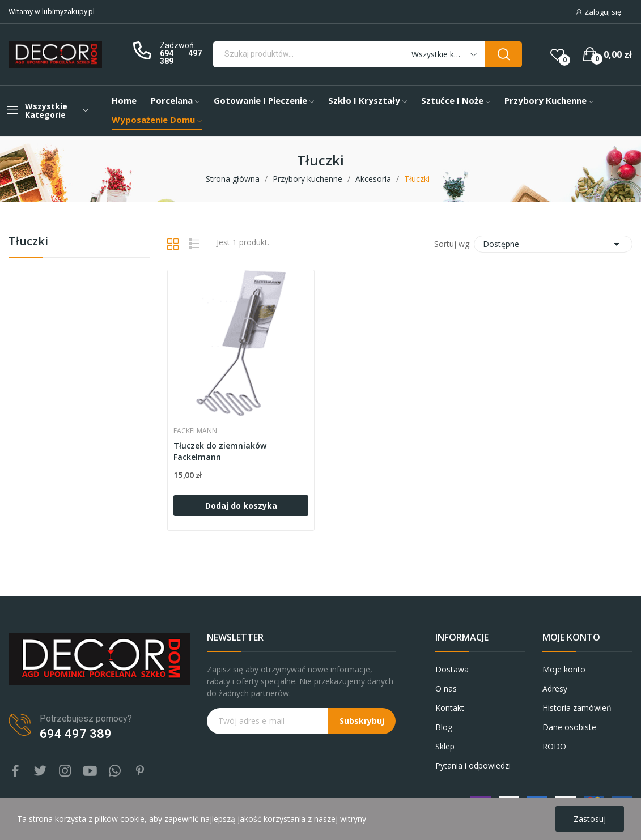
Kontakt (450, 708)
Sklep (445, 746)
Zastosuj (590, 819)
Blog (444, 727)
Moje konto (564, 669)
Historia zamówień (577, 708)
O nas (446, 688)
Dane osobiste (569, 727)
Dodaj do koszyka (241, 506)
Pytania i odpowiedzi (473, 766)
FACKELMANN (195, 431)
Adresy (555, 688)
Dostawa (452, 669)
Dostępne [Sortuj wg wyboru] (553, 244)
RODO (554, 746)
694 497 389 (181, 57)
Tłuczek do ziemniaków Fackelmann (220, 451)
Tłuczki (28, 242)
